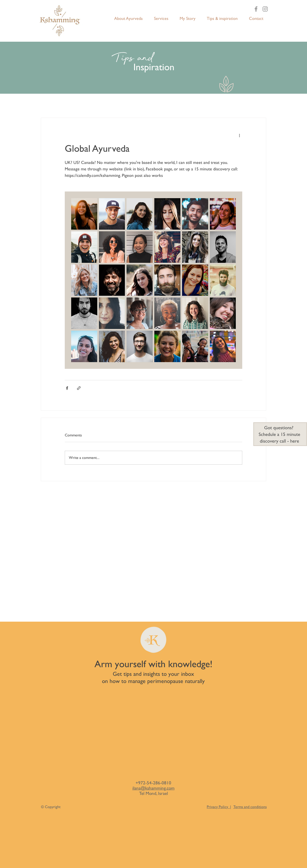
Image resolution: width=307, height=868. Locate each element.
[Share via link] (79, 388)
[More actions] (239, 135)
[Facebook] (256, 9)
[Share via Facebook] (67, 388)
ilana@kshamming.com (153, 788)
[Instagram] (265, 9)
